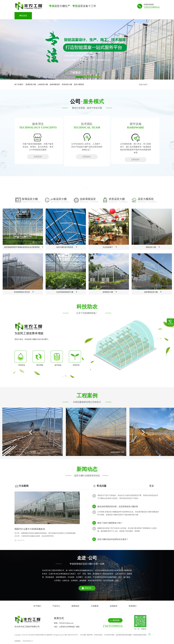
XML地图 (83, 635)
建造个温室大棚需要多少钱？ (110, 524)
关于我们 (41, 16)
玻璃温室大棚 (31, 84)
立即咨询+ (38, 157)
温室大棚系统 (79, 84)
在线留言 (110, 16)
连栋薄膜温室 (55, 84)
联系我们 (128, 16)
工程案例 (93, 16)
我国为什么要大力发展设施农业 (30, 529)
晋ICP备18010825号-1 (72, 635)
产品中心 (58, 16)
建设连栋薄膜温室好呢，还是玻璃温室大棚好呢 (118, 508)
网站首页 (23, 16)
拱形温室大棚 (67, 84)
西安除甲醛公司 (28, 641)
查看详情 (88, 588)
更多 (152, 486)
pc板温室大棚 (43, 84)
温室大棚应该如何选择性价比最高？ (113, 541)
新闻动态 (75, 16)
